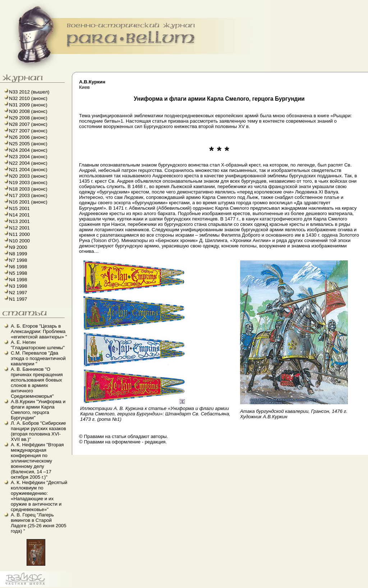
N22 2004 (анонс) (28, 163)
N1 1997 (18, 299)
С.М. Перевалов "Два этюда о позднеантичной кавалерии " (38, 358)
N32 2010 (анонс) (28, 98)
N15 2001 (19, 208)
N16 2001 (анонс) (28, 202)
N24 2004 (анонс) (28, 150)
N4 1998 (18, 280)
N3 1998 (18, 286)
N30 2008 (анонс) (28, 111)
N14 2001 (19, 215)
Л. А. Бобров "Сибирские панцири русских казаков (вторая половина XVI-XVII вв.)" (38, 431)
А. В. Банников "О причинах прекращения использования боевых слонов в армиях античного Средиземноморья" (37, 383)
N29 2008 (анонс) (28, 118)
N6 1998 (18, 267)
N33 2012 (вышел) (29, 92)
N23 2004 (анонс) (28, 157)
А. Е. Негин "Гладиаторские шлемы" (38, 345)
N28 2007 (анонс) (28, 124)
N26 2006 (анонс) (28, 137)
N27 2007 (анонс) (28, 131)
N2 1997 (18, 293)
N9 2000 (18, 247)
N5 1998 (18, 273)
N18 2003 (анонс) (28, 189)
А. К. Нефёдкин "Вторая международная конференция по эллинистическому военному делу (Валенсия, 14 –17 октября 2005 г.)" (37, 461)
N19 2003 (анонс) (28, 183)
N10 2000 (19, 241)
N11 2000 (19, 234)
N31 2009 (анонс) (28, 105)
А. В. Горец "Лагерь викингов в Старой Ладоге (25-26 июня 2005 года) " (39, 523)
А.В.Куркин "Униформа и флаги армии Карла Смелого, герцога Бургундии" (38, 410)
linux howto (4, 587)
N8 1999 (18, 254)
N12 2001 (19, 228)
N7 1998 (18, 260)
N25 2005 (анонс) (28, 144)
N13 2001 (19, 221)
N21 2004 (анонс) (28, 170)
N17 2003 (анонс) (28, 195)
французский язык (2, 587)
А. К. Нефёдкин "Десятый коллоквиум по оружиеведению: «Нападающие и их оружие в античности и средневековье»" (39, 496)
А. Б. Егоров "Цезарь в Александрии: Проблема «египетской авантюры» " (39, 331)
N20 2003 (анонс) (28, 176)
